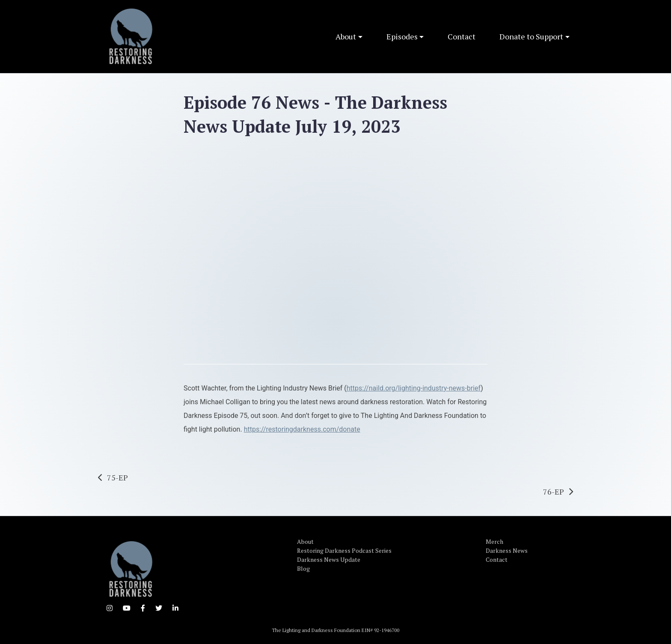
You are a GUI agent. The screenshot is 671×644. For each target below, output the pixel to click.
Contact (462, 36)
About (346, 36)
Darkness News (507, 550)
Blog (303, 568)
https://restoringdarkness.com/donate (302, 429)
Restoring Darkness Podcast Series (344, 550)
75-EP (117, 477)
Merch (494, 541)
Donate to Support (531, 36)
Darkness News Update (329, 559)
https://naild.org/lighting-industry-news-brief (414, 388)
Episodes (402, 36)
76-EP (554, 492)
